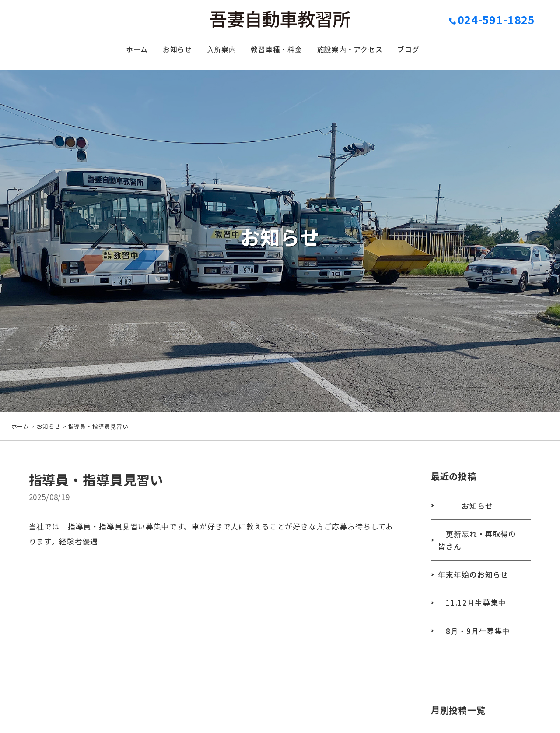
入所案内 (215, 51)
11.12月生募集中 (474, 617)
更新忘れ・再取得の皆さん (480, 552)
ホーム (123, 51)
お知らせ (167, 51)
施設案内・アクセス (357, 51)
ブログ (422, 51)
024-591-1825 (492, 19)
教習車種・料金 (276, 51)
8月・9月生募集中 (476, 647)
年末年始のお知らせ (476, 588)
